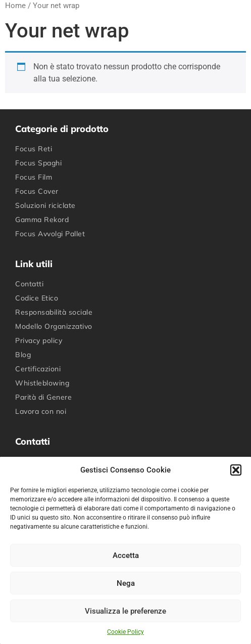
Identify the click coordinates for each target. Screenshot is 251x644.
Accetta (126, 555)
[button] (236, 470)
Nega (126, 583)
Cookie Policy (125, 632)
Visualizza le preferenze (125, 611)
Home (15, 6)
